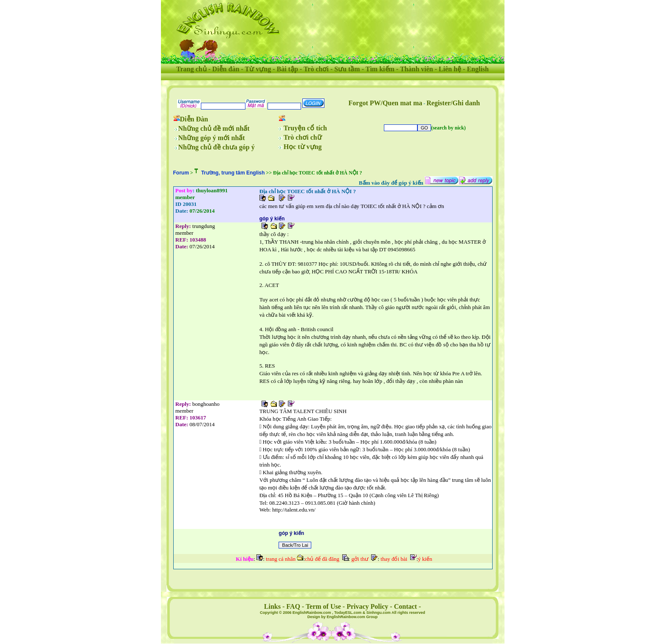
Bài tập (287, 69)
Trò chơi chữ (303, 137)
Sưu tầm (347, 69)
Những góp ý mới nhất (212, 138)
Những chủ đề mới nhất (214, 128)
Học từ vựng (303, 147)
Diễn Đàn (194, 119)
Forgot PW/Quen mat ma (386, 103)
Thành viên (417, 69)
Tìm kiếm (380, 69)
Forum (181, 173)
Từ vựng (258, 69)
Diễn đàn (226, 69)
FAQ (293, 606)
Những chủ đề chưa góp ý (217, 147)
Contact (406, 606)
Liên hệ (450, 69)
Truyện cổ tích (305, 128)
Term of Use (323, 606)
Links (272, 606)
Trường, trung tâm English (233, 173)
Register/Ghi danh (453, 103)
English (478, 69)
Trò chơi (316, 69)
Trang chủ (191, 69)
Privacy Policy (367, 606)
